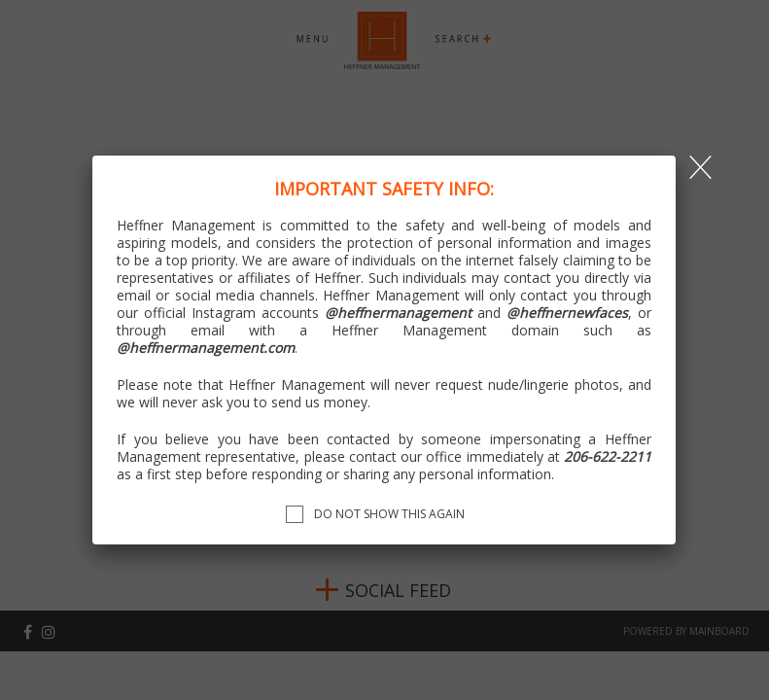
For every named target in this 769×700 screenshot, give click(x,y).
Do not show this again (389, 514)
